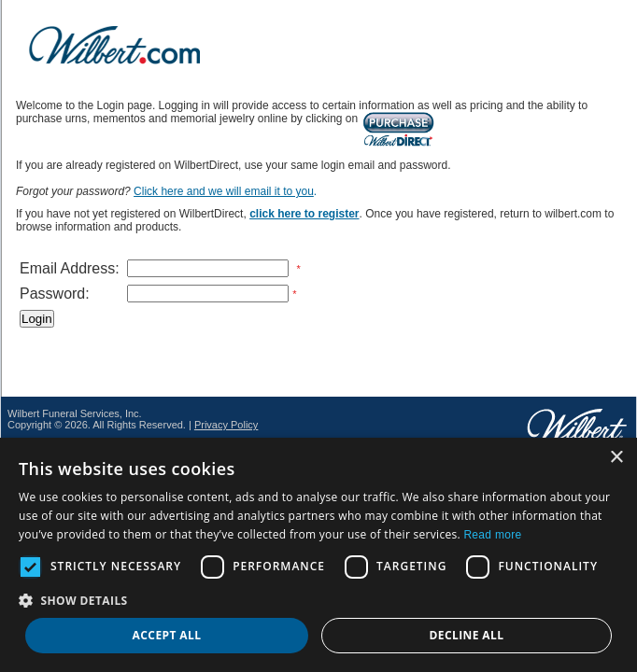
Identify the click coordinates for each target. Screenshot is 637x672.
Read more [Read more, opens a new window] (492, 535)
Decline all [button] (467, 635)
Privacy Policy (226, 425)
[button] (318, 600)
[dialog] (318, 555)
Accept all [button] (167, 635)
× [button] (616, 458)
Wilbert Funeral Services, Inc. (75, 413)
